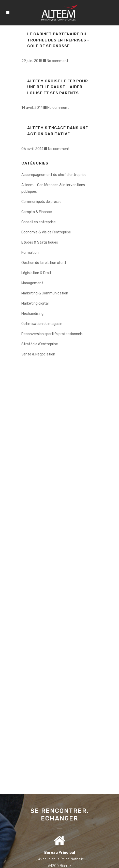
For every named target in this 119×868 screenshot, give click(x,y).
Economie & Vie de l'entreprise (46, 232)
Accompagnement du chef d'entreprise (54, 175)
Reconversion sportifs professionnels (52, 334)
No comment (58, 61)
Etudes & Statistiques (40, 242)
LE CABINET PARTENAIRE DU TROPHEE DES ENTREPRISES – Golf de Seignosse (58, 40)
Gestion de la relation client (44, 263)
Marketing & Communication (45, 293)
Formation (30, 253)
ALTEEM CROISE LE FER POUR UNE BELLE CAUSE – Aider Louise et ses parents (58, 87)
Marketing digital (35, 303)
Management (32, 283)
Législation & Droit (36, 273)
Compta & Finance (37, 212)
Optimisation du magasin (42, 324)
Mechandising (32, 314)
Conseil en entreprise (39, 222)
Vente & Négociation (38, 354)
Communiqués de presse (41, 202)
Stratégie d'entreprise (40, 344)
